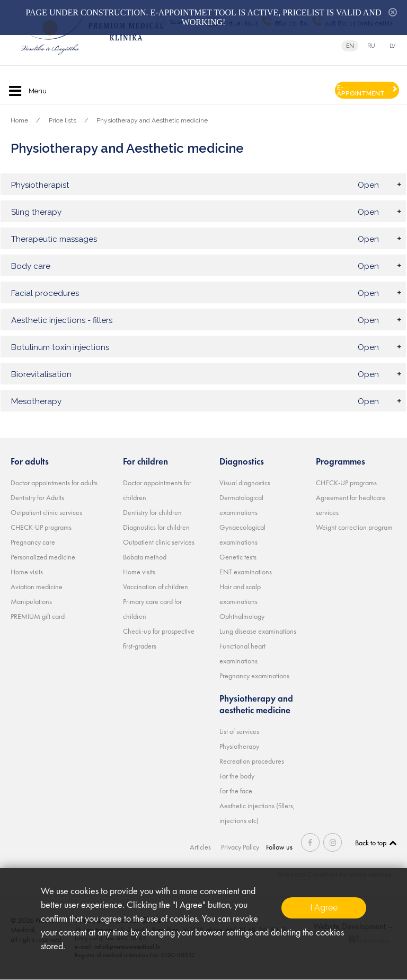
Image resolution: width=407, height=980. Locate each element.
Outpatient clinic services (46, 517)
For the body (237, 781)
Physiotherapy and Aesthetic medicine (152, 120)
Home (19, 120)
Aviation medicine (37, 591)
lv (393, 46)
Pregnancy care (33, 547)
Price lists (63, 120)
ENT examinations (246, 576)
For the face (236, 795)
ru (371, 46)
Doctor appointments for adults (54, 487)
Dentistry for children (152, 517)
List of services (239, 736)
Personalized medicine (43, 562)
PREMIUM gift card (38, 621)
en (350, 46)
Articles (202, 852)
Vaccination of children (156, 591)
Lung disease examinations (258, 636)
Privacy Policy (241, 852)
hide (393, 12)
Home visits (27, 576)
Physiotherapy (239, 751)
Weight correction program (354, 532)
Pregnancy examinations (254, 680)
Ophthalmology (242, 621)
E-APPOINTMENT (361, 90)
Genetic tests (238, 562)
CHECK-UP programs (41, 532)
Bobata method (145, 562)
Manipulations (31, 606)
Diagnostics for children (156, 532)
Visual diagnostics (245, 487)
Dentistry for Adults (37, 502)
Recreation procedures (252, 766)
